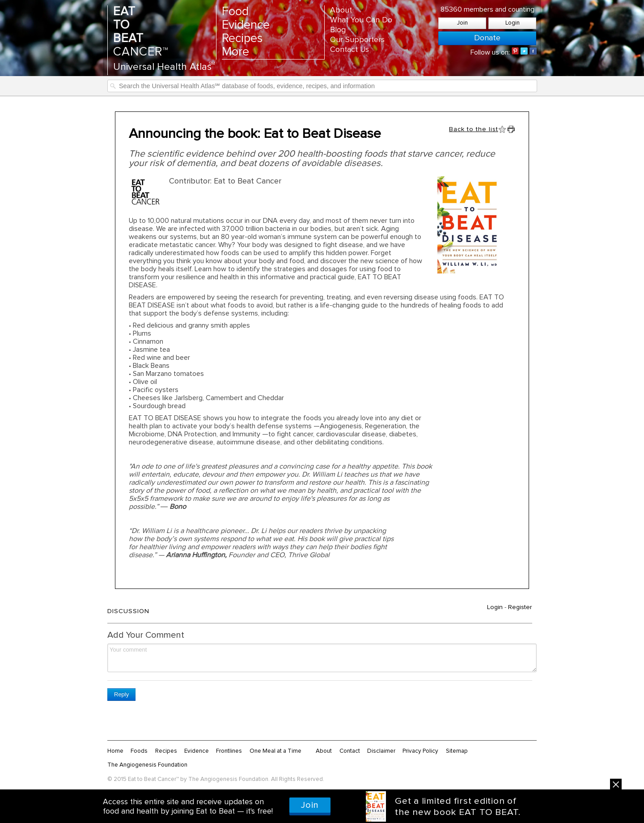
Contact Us (350, 50)
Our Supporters (357, 40)
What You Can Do (361, 20)
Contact (350, 751)
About (341, 10)
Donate (487, 38)
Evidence (246, 25)
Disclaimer (381, 751)
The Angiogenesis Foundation (147, 765)
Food (235, 12)
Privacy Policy (420, 751)
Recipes (242, 39)
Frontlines (229, 751)
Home (115, 751)
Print (511, 129)
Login (513, 23)
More (235, 52)
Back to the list (474, 129)
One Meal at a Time (275, 751)
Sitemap (457, 751)
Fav (502, 129)
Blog (338, 30)
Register (520, 607)
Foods (139, 751)
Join (462, 23)
